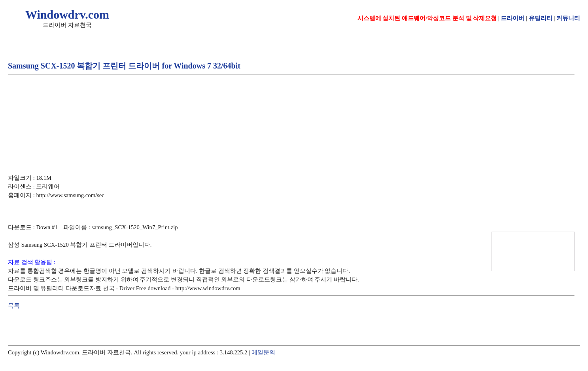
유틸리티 (541, 18)
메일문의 (263, 352)
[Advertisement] (152, 103)
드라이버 (512, 18)
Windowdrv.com (67, 14)
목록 (14, 306)
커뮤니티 (568, 18)
